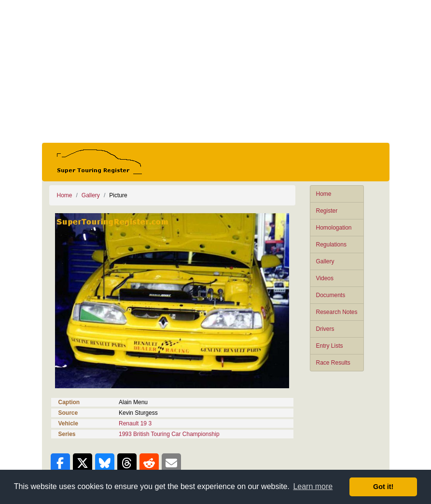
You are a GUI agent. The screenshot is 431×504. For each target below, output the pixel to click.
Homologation (334, 228)
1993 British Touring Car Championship (169, 434)
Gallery (325, 261)
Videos (325, 278)
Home (324, 194)
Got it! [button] (383, 487)
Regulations (331, 245)
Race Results (333, 363)
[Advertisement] (216, 71)
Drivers (325, 329)
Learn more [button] (313, 486)
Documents (331, 295)
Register (327, 211)
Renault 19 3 (135, 423)
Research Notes (337, 312)
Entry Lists (330, 346)
